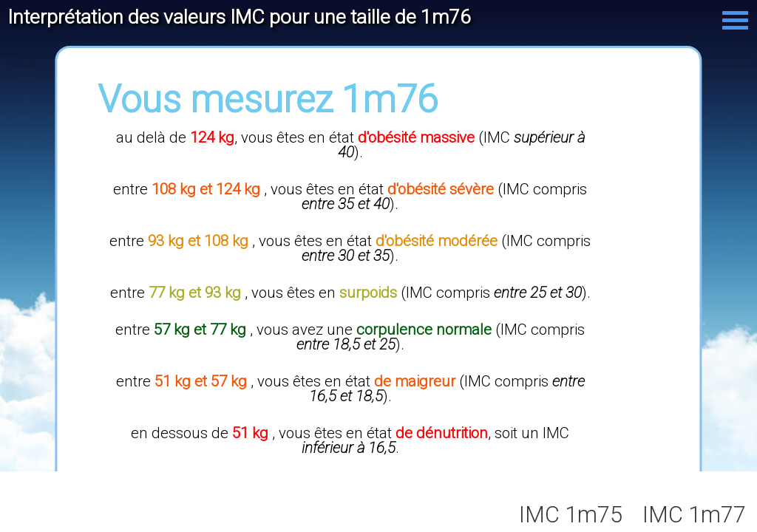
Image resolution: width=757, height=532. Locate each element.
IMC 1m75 (571, 515)
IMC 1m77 (694, 515)
